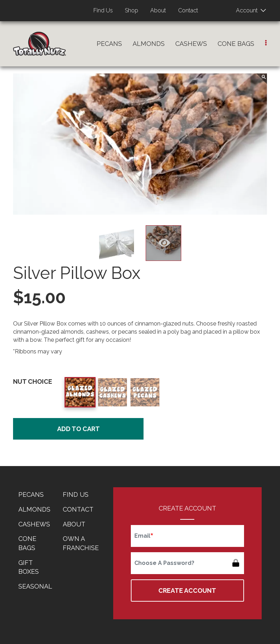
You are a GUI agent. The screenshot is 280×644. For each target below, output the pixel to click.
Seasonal (35, 586)
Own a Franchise (81, 543)
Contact (188, 10)
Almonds (149, 44)
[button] (266, 43)
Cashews (191, 44)
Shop (132, 10)
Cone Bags (236, 44)
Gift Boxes (29, 567)
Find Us (103, 10)
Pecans (109, 44)
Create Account (187, 591)
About (158, 10)
